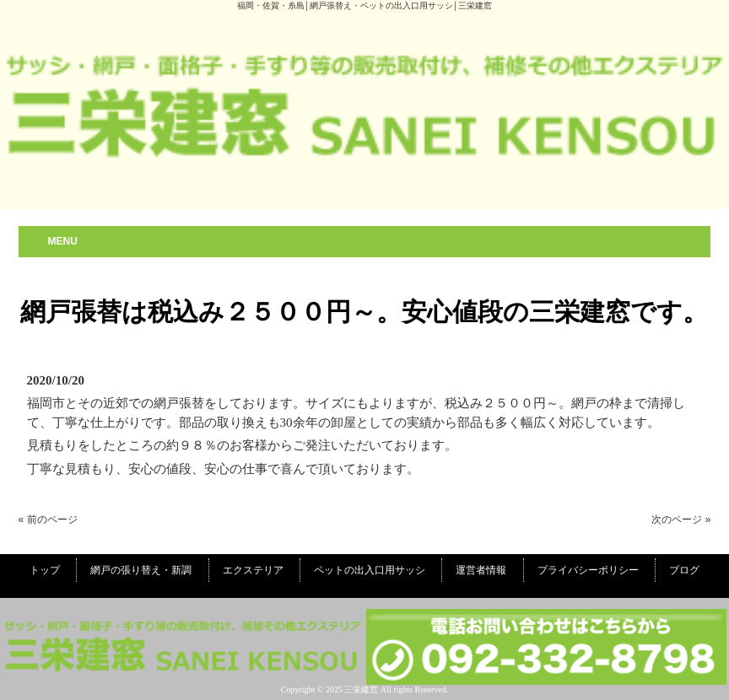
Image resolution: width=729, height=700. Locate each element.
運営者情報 (481, 570)
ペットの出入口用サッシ (370, 570)
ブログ (684, 570)
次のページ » (681, 520)
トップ (45, 570)
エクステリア (253, 570)
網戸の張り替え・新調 (141, 570)
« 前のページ (48, 520)
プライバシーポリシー (588, 570)
